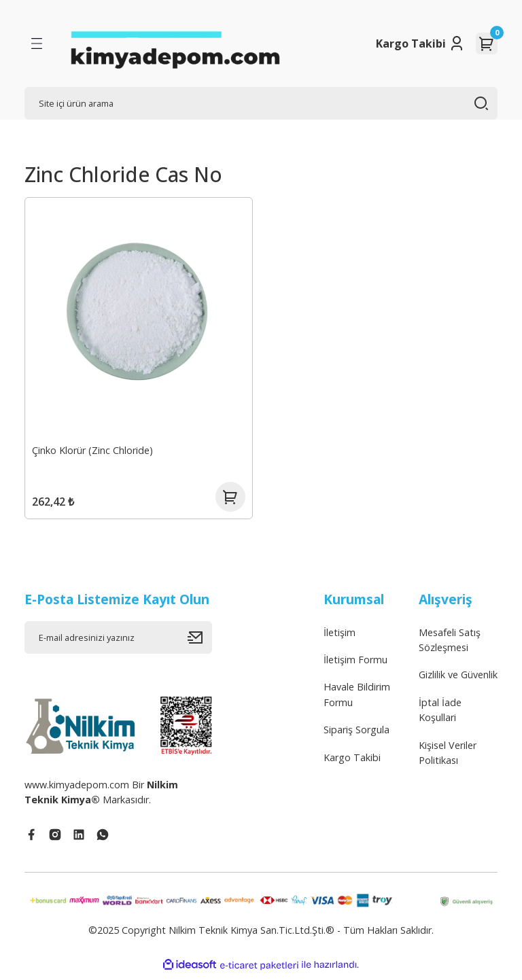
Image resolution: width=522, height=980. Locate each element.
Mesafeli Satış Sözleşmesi (450, 645)
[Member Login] (457, 43)
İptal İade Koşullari (440, 715)
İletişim (340, 637)
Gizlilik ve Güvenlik (458, 680)
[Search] (261, 103)
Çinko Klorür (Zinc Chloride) (94, 449)
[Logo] (175, 43)
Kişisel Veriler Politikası (448, 757)
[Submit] (200, 642)
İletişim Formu (355, 665)
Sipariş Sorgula (356, 735)
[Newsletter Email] (118, 642)
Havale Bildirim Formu (357, 700)
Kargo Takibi (411, 43)
